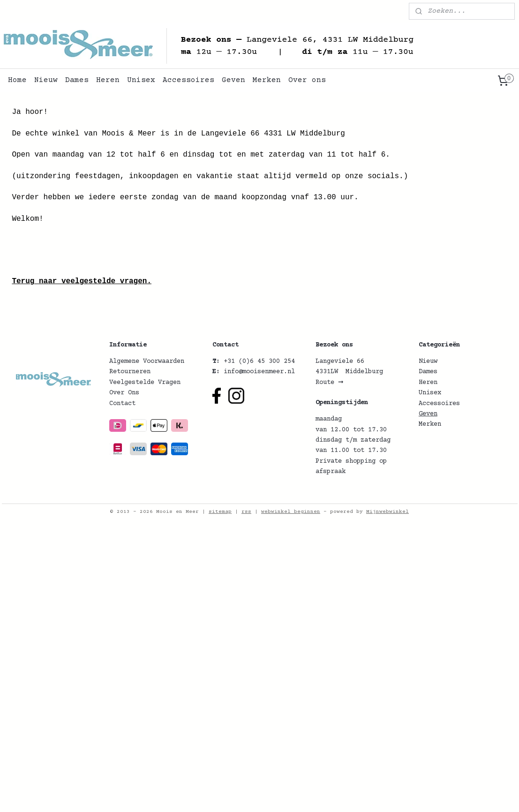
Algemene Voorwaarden (147, 361)
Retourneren (130, 372)
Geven (233, 80)
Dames (77, 80)
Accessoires (188, 80)
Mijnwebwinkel (387, 512)
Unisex (141, 80)
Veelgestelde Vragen (145, 383)
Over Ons (124, 393)
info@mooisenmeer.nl (259, 372)
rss (246, 512)
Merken (267, 80)
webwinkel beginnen (291, 512)
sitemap (220, 512)
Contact (122, 404)
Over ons (307, 80)
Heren (108, 80)
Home (17, 80)
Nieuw (46, 80)
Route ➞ (330, 383)
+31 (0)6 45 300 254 (259, 361)
